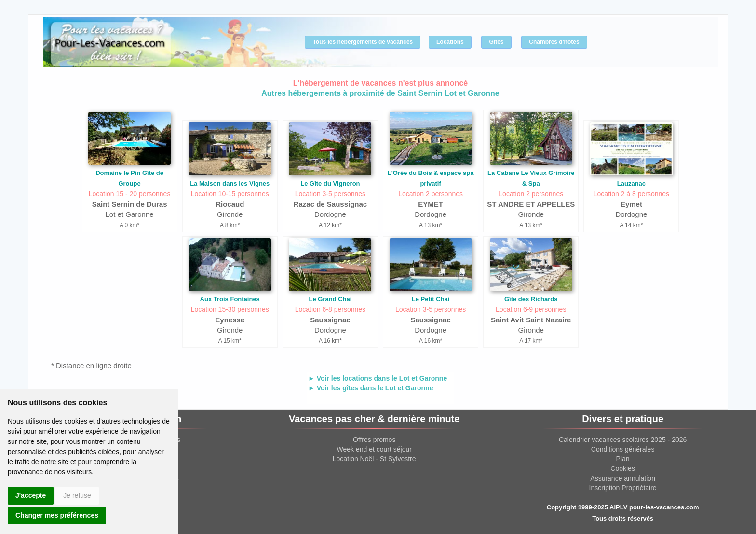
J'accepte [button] (31, 495)
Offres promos (374, 440)
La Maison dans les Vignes (230, 183)
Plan (623, 459)
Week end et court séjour (374, 449)
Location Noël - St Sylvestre (374, 459)
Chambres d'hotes (554, 42)
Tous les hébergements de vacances (363, 42)
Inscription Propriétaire (623, 488)
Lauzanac (631, 183)
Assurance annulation (623, 478)
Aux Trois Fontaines (230, 299)
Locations (450, 42)
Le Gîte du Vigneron (330, 183)
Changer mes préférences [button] (57, 515)
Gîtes (496, 42)
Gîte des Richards (531, 299)
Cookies (623, 468)
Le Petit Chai (431, 299)
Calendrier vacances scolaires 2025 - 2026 (623, 440)
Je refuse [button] (77, 495)
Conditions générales (623, 449)
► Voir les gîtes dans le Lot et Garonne (371, 388)
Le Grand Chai (330, 299)
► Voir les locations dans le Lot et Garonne (378, 378)
